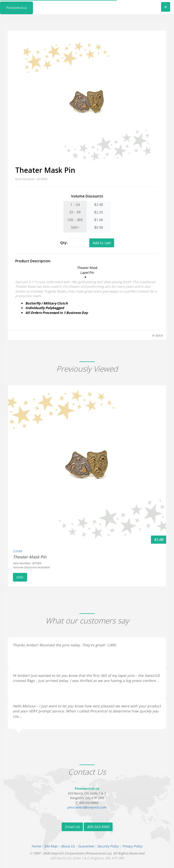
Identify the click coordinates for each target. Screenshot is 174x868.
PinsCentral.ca (16, 8)
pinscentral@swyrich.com (87, 807)
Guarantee (86, 846)
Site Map (51, 846)
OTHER (18, 551)
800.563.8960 (98, 827)
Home (36, 846)
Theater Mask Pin (30, 557)
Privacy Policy (132, 846)
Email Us (72, 827)
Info (20, 577)
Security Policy (108, 846)
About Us (68, 846)
